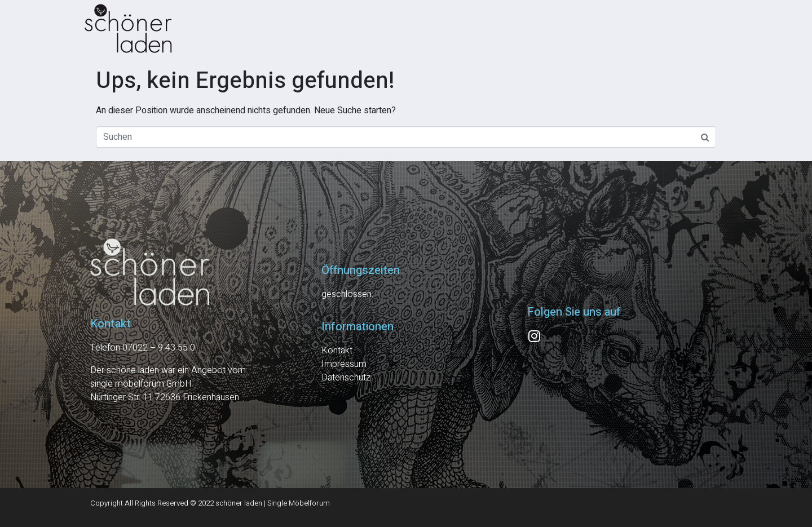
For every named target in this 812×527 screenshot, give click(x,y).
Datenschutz (346, 378)
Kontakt (337, 351)
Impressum (344, 364)
